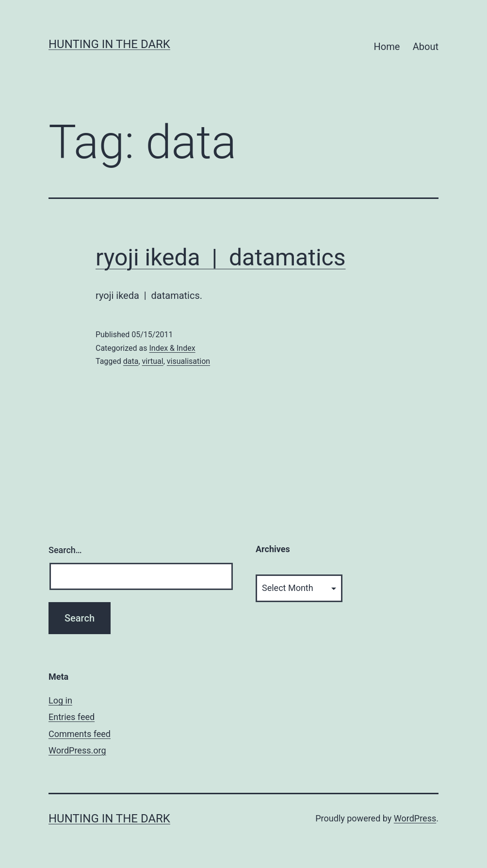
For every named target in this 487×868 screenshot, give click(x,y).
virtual (153, 361)
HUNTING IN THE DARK (109, 44)
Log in (60, 700)
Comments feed (80, 734)
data (131, 361)
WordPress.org (77, 750)
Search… (65, 550)
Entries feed (72, 717)
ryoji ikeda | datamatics (220, 257)
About (426, 47)
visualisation (188, 361)
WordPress (415, 818)
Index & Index (172, 348)
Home (387, 47)
